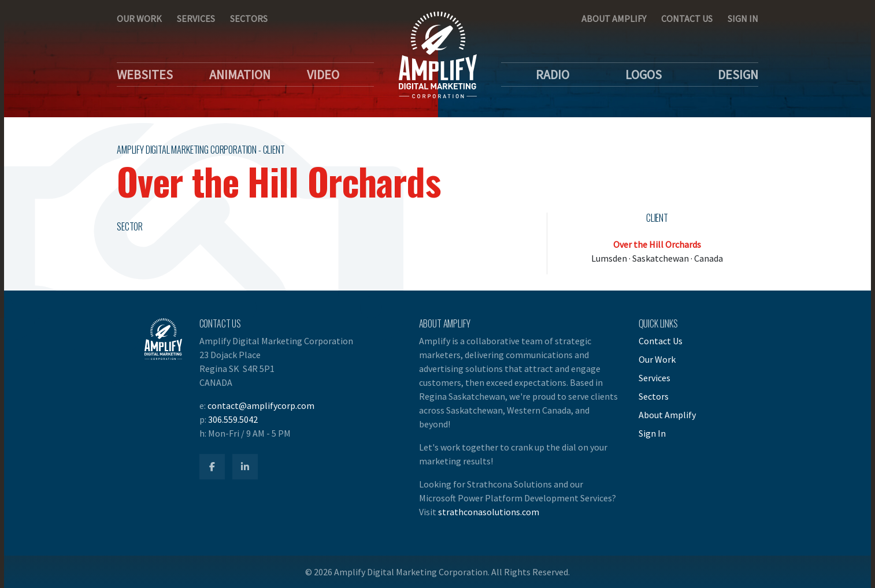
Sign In (743, 18)
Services (196, 18)
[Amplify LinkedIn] (245, 467)
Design (738, 75)
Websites (145, 75)
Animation (240, 75)
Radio (553, 75)
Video (323, 75)
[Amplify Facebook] (212, 467)
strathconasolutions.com (489, 512)
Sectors (249, 18)
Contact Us (687, 18)
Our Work (139, 18)
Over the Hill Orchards (657, 244)
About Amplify (614, 18)
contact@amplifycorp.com (261, 405)
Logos (644, 75)
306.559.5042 (233, 419)
